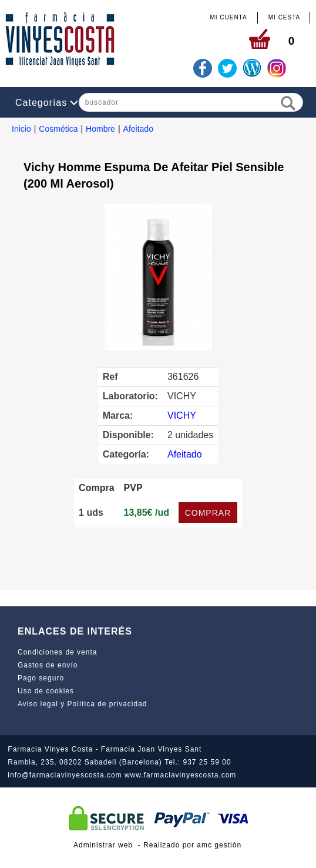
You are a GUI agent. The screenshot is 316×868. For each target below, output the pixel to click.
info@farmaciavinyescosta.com (65, 775)
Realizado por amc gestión (192, 845)
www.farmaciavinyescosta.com (180, 775)
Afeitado (138, 129)
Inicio (21, 129)
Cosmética (58, 129)
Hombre (100, 129)
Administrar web (103, 845)
